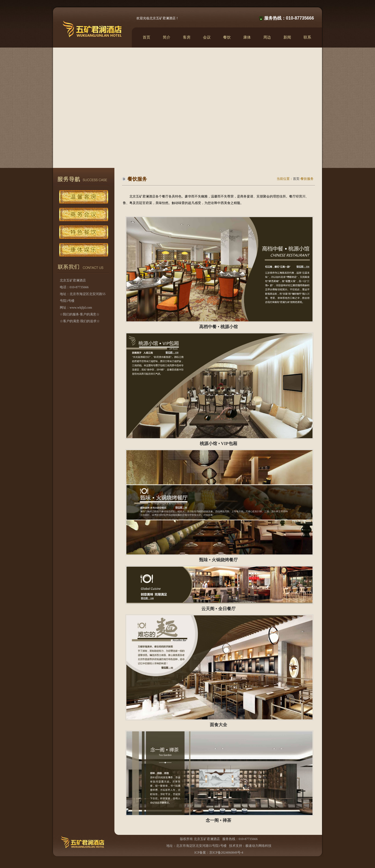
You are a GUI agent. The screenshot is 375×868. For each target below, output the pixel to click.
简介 (167, 37)
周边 (267, 37)
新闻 (287, 37)
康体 (247, 37)
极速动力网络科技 (258, 846)
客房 (187, 37)
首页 (146, 37)
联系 (307, 37)
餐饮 (227, 37)
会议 (207, 37)
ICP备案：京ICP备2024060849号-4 (219, 853)
